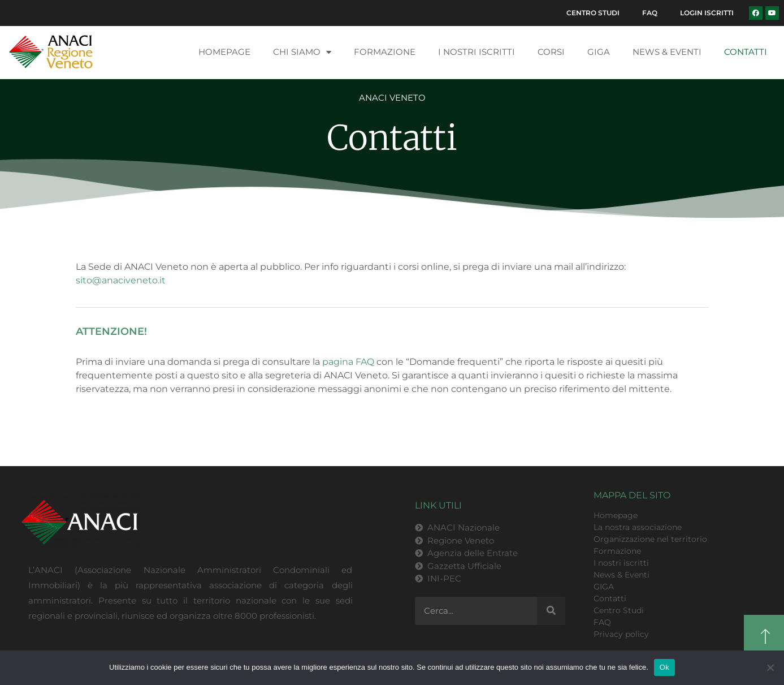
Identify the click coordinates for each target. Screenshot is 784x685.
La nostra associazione (638, 527)
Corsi (551, 52)
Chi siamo (302, 52)
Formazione (385, 52)
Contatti (746, 52)
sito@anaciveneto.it (121, 280)
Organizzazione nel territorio (650, 539)
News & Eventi (667, 52)
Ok (664, 667)
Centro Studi (593, 13)
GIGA (599, 52)
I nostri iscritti (477, 52)
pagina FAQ (348, 362)
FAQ (650, 13)
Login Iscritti (707, 13)
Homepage (224, 52)
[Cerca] (551, 611)
